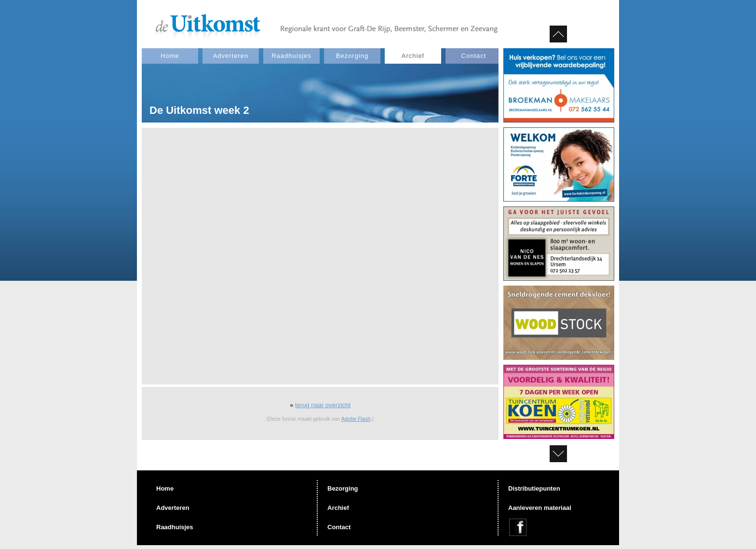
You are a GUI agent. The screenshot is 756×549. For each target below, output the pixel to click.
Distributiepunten (534, 488)
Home (170, 56)
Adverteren (231, 56)
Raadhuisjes (291, 56)
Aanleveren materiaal (540, 508)
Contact (474, 56)
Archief (413, 56)
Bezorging (352, 56)
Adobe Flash (356, 419)
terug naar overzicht (323, 405)
